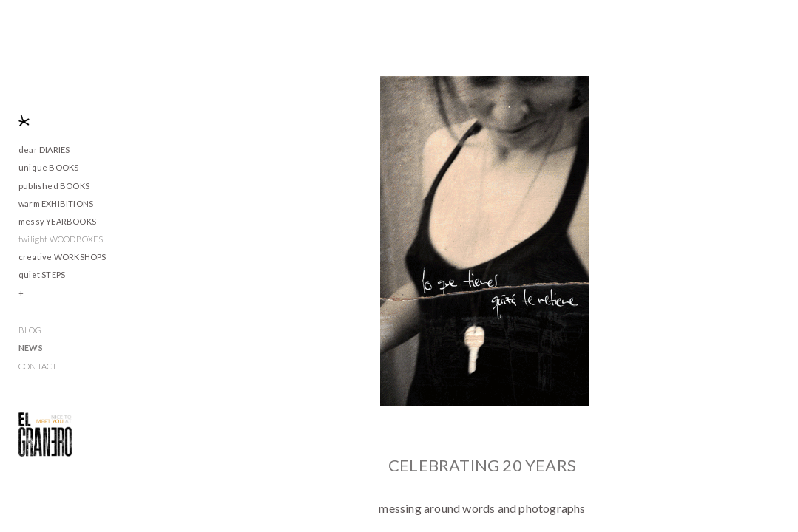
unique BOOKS (48, 167)
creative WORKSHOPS (62, 257)
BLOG (30, 330)
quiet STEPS (42, 274)
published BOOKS (54, 186)
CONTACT (38, 366)
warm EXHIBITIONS (56, 204)
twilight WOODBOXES (61, 239)
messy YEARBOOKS (57, 221)
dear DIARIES (44, 150)
